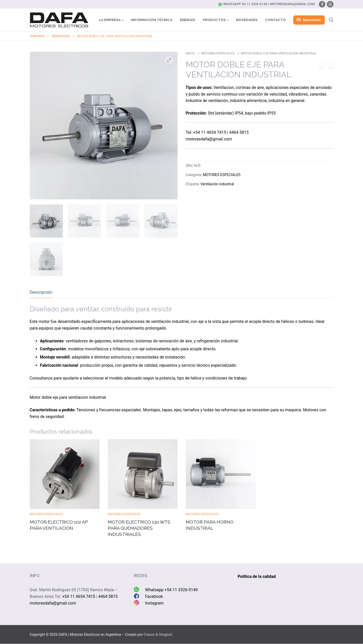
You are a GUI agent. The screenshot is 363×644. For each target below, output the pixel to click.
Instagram (154, 603)
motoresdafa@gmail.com (292, 4)
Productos (61, 36)
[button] (169, 60)
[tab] (41, 292)
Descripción (41, 292)
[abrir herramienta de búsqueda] (331, 20)
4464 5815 (239, 132)
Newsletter (309, 20)
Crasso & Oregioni (158, 635)
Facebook (154, 596)
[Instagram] (330, 4)
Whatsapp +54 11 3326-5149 (171, 590)
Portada (37, 36)
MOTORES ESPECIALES (218, 53)
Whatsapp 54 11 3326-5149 (243, 4)
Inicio (190, 53)
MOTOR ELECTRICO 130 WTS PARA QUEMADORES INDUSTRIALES (139, 528)
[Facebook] (322, 4)
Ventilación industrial (217, 184)
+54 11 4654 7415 (210, 132)
